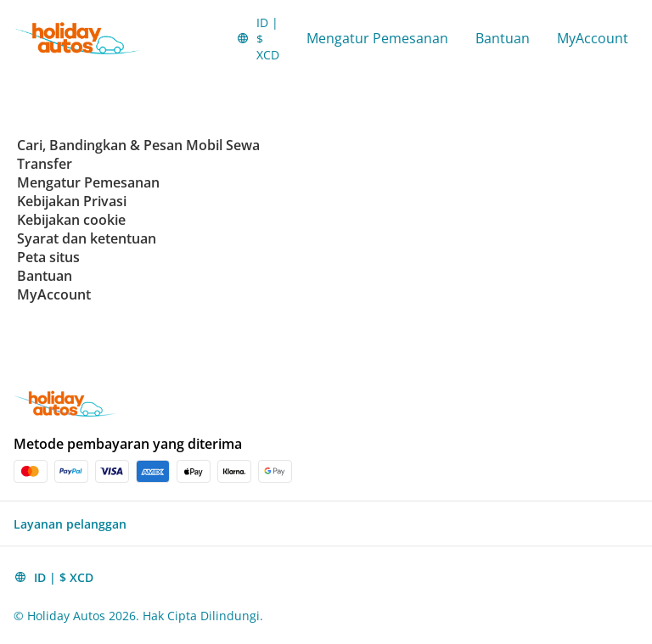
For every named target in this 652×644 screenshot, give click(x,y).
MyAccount (593, 38)
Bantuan (503, 38)
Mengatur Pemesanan (377, 38)
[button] (258, 38)
